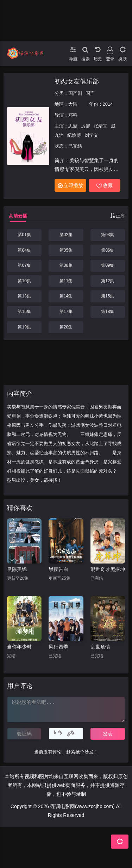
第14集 (66, 296)
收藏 (105, 186)
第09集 (108, 265)
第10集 (24, 281)
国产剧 (75, 93)
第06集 (108, 250)
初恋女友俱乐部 (77, 81)
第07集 (24, 265)
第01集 (24, 235)
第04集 (24, 250)
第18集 (108, 312)
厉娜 (86, 126)
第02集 (66, 235)
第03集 (108, 235)
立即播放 (70, 186)
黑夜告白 (58, 569)
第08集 (66, 265)
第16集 (24, 312)
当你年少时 (19, 647)
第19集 (24, 327)
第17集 (66, 312)
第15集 (108, 296)
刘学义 (91, 135)
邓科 (73, 115)
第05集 (66, 250)
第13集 (24, 296)
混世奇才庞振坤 (108, 569)
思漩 (73, 126)
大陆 (73, 104)
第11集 (66, 281)
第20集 (66, 327)
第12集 (108, 281)
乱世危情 (100, 647)
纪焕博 (74, 135)
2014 (108, 104)
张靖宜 (100, 126)
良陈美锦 (17, 569)
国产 (90, 93)
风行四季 (58, 647)
